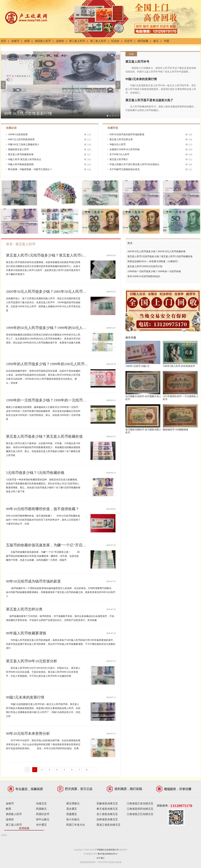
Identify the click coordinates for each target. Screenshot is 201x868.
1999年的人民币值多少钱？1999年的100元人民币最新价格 (53, 364)
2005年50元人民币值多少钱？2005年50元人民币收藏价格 (52, 292)
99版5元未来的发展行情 (141, 79)
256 (89, 160)
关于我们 (100, 858)
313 (190, 145)
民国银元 (41, 809)
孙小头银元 (73, 819)
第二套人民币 (98, 41)
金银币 (15, 41)
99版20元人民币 (118, 144)
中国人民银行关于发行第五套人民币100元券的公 (134, 164)
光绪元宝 (41, 803)
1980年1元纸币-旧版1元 (137, 366)
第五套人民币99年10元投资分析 (32, 661)
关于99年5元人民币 (119, 154)
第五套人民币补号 (137, 62)
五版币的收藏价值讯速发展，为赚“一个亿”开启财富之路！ (53, 545)
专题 (166, 41)
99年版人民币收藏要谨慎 (26, 633)
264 (89, 150)
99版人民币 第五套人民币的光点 (25, 159)
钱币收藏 (143, 41)
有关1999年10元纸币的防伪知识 (144, 276)
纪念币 (128, 41)
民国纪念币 (43, 814)
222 (190, 169)
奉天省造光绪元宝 (107, 809)
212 (89, 140)
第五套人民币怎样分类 (121, 139)
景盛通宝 (72, 814)
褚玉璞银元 (73, 803)
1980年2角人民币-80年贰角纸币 (179, 366)
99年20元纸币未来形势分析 (28, 733)
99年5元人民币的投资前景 (21, 139)
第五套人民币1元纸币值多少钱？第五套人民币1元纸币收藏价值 (57, 255)
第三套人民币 (77, 41)
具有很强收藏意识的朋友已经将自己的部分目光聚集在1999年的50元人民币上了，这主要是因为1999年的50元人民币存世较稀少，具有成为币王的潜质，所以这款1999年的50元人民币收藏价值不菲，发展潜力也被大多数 (43, 339)
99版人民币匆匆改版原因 (21, 164)
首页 (3, 41)
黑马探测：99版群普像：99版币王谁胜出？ (30, 169)
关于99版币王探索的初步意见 (125, 169)
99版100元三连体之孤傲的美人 (24, 144)
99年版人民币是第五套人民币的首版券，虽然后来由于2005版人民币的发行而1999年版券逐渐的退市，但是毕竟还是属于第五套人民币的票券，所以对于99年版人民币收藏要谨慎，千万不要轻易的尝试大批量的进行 (61, 644)
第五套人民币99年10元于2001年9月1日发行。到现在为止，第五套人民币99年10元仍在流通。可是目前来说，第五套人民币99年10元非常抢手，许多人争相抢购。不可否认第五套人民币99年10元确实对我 (43, 672)
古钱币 (4, 835)
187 (89, 155)
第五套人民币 (25, 244)
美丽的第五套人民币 (18, 149)
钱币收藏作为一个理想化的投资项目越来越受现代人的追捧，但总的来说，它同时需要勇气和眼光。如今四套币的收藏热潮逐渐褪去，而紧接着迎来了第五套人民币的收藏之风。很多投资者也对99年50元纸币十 (61, 592)
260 (190, 150)
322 (190, 160)
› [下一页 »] (94, 770)
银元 (156, 41)
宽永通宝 (72, 809)
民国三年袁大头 (76, 825)
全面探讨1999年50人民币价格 (125, 149)
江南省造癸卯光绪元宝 (140, 809)
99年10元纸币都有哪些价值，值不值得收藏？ (43, 509)
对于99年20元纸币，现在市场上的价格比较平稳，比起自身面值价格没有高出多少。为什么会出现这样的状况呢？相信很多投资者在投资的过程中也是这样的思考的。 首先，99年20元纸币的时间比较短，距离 (43, 744)
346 (190, 135)
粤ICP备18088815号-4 (107, 854)
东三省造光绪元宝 (107, 814)
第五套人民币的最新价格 (21, 154)
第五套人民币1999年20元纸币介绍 (145, 266)
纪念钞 (115, 41)
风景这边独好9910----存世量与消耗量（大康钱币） (153, 261)
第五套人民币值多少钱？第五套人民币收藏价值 (44, 436)
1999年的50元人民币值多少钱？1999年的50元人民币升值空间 (55, 328)
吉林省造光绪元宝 (107, 819)
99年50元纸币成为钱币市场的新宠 (127, 135)
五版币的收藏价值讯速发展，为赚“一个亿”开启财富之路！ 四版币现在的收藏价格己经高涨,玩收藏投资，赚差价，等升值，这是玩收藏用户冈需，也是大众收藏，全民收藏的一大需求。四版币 (43, 556)
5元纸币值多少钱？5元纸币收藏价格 (35, 473)
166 (190, 164)
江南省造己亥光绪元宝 (140, 803)
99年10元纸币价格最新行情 (28, 113)
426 (89, 169)
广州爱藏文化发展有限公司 (107, 850)
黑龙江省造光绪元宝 (108, 825)
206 (89, 164)
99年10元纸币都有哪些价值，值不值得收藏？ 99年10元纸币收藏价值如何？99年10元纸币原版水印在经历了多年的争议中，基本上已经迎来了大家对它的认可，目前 (43, 520)
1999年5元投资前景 (18, 135)
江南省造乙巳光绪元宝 (140, 814)
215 (89, 135)
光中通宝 (41, 825)
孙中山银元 (43, 819)
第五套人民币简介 (119, 159)
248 (190, 140)
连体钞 (60, 41)
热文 (130, 243)
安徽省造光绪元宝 (107, 803)
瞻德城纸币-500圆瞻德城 (175, 430)
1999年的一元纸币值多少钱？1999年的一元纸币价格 (48, 400)
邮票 (27, 41)
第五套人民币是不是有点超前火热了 (149, 100)
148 (89, 145)
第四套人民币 (43, 41)
